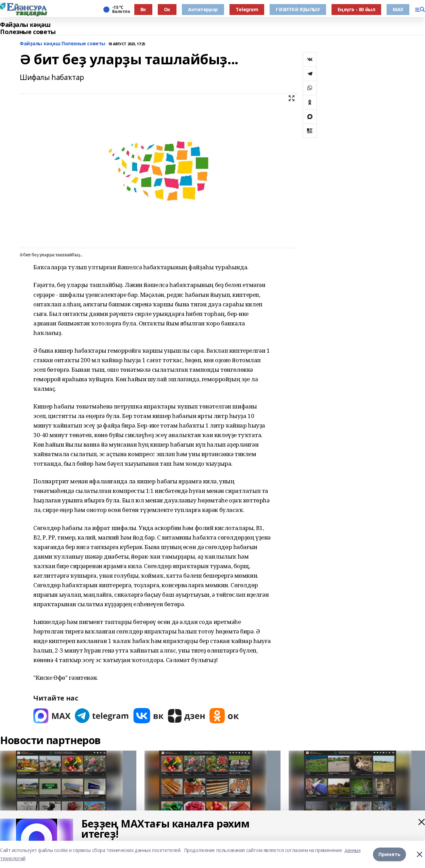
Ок (167, 9)
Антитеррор (203, 9)
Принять (389, 854)
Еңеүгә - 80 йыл (356, 9)
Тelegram (247, 9)
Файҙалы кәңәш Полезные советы (28, 28)
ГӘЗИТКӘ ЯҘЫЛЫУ (298, 9)
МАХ (398, 9)
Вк (143, 9)
